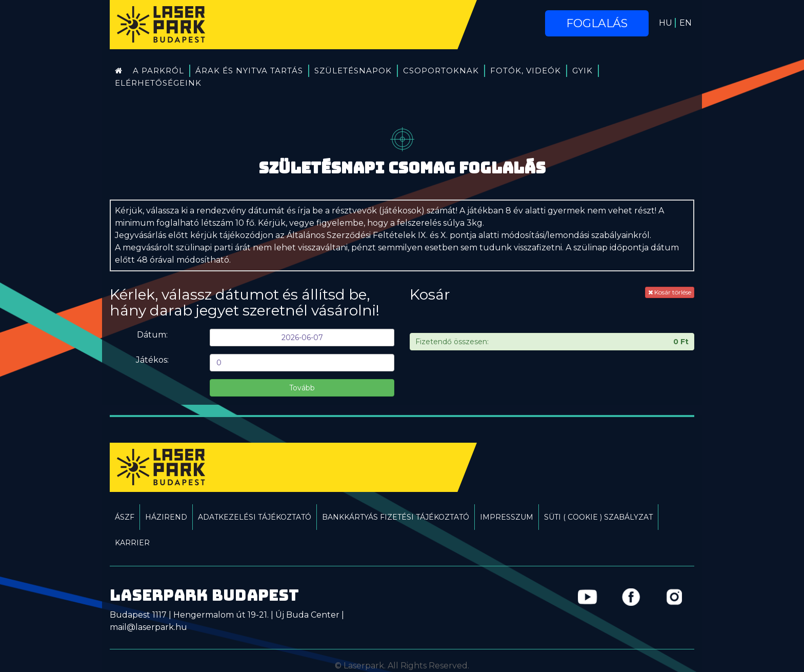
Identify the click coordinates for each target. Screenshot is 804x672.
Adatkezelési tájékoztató (255, 517)
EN (686, 23)
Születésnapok (353, 71)
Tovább (302, 388)
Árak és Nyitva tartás (249, 71)
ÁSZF (125, 517)
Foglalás (597, 23)
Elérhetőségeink (158, 83)
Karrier (132, 543)
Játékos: (152, 360)
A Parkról (158, 71)
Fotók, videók (526, 71)
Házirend (166, 517)
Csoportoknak (441, 71)
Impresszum (507, 517)
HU (666, 23)
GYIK (582, 71)
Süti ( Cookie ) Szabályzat (598, 517)
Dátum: (152, 335)
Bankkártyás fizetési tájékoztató (396, 517)
